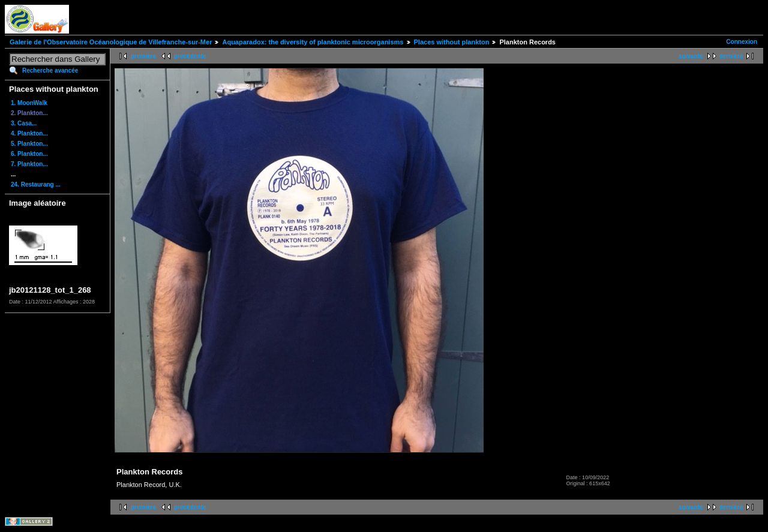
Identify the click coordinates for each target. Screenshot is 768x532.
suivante (691, 56)
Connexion (742, 42)
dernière (731, 56)
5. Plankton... (29, 144)
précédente (190, 56)
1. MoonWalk (29, 103)
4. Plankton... (29, 133)
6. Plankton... (29, 154)
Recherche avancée (50, 70)
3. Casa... (24, 123)
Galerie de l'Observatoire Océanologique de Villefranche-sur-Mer (111, 42)
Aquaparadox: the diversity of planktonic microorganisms (313, 42)
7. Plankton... (29, 164)
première (143, 56)
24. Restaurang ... (36, 184)
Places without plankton (452, 42)
